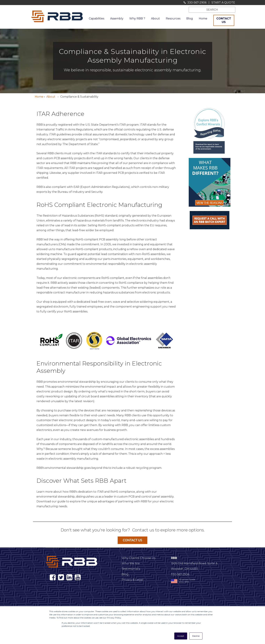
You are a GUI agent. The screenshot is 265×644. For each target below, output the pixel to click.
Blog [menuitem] (190, 19)
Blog (125, 574)
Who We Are (131, 563)
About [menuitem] (155, 19)
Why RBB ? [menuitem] (137, 19)
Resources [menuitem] (173, 19)
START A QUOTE (223, 3)
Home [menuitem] (203, 19)
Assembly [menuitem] (117, 19)
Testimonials (131, 569)
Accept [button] (181, 636)
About (51, 97)
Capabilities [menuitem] (97, 19)
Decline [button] (196, 636)
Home (39, 97)
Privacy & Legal (132, 580)
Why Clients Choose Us (138, 558)
